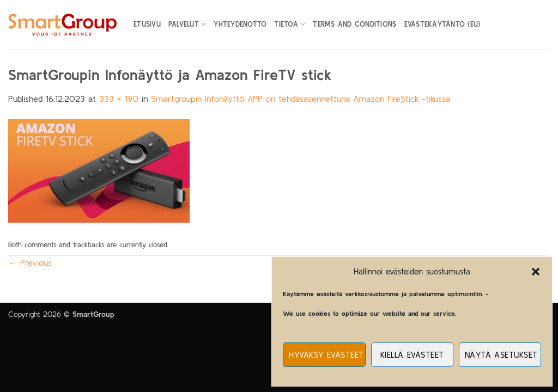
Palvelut (187, 24)
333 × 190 (119, 99)
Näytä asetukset (501, 355)
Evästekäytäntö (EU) (442, 24)
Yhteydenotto (240, 24)
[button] (536, 272)
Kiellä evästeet (412, 355)
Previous (30, 262)
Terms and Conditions (354, 24)
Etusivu (147, 24)
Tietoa (290, 24)
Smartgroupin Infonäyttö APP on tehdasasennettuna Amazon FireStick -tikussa (301, 99)
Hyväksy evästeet (326, 355)
